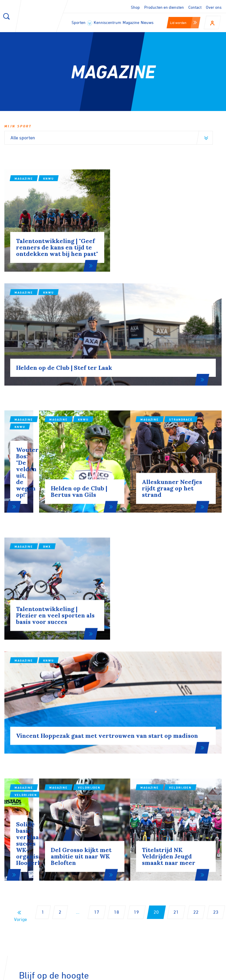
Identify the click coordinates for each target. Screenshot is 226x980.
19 (136, 722)
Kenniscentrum (107, 22)
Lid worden (183, 22)
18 (117, 722)
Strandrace (204, 349)
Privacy (161, 974)
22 (196, 722)
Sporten (82, 23)
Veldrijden (54, 611)
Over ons (214, 7)
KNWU (48, 178)
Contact (195, 7)
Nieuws (147, 22)
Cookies (107, 974)
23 (216, 722)
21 (176, 722)
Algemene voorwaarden (202, 974)
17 (97, 722)
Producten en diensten (164, 7)
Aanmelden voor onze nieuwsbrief (61, 805)
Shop (135, 7)
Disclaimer (134, 974)
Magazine (131, 22)
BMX (47, 476)
